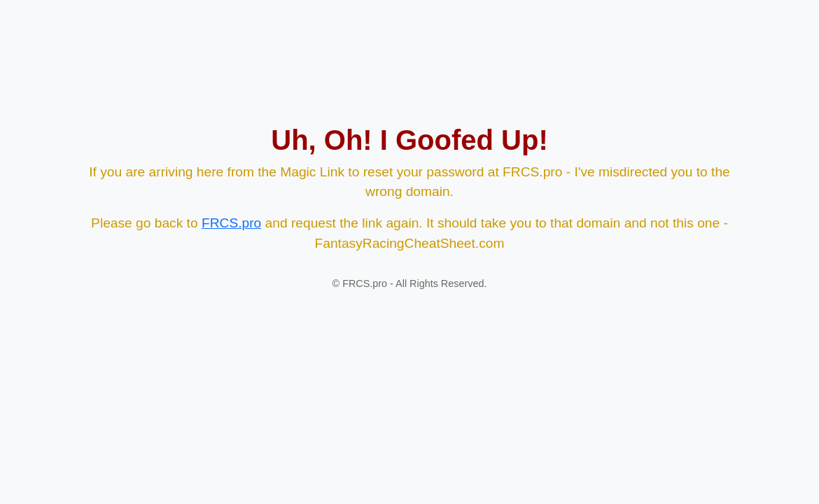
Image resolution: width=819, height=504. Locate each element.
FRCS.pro (231, 223)
